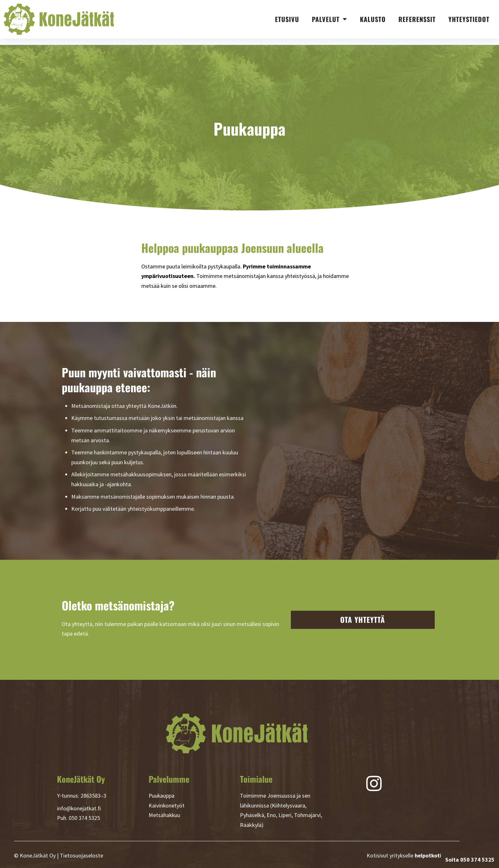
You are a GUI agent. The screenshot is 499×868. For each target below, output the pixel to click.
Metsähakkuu (165, 815)
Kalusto (373, 19)
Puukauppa (162, 796)
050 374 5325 (84, 818)
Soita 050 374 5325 (470, 860)
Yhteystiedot (469, 19)
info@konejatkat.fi (80, 808)
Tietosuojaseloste (81, 855)
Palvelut (330, 19)
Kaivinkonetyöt (167, 805)
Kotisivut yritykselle (413, 855)
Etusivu (287, 19)
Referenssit (417, 19)
